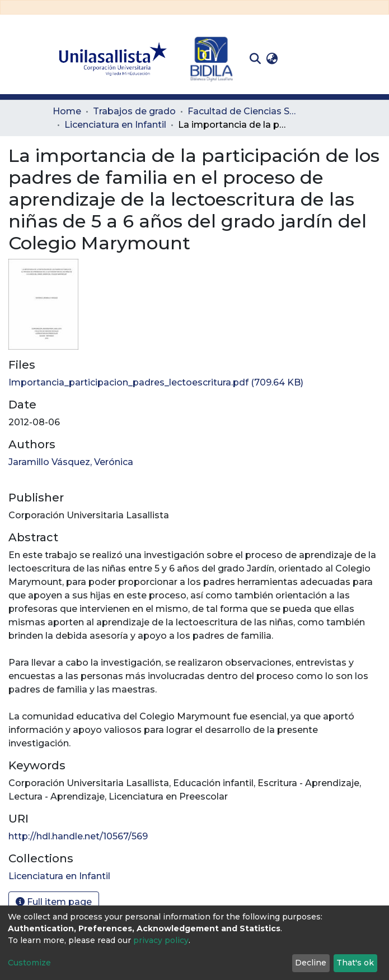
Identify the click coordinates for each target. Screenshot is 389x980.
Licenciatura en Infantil (115, 125)
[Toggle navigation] (329, 59)
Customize (29, 963)
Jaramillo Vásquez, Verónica (71, 462)
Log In (298, 59)
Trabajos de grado (134, 111)
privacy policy (161, 940)
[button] (272, 59)
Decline (311, 963)
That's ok (355, 963)
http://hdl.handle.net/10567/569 (78, 836)
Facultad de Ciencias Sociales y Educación (243, 111)
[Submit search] (256, 59)
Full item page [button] (54, 902)
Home (67, 111)
